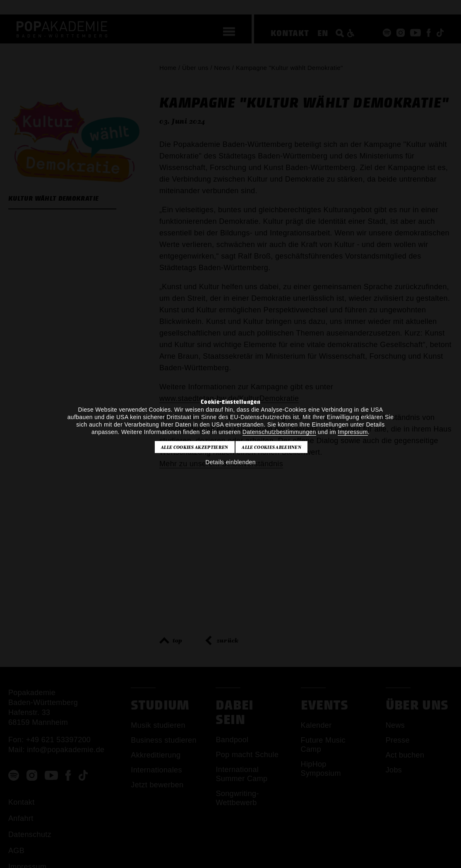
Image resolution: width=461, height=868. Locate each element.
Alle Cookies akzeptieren (195, 447)
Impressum (353, 432)
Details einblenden (230, 462)
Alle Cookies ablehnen (271, 447)
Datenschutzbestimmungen (279, 432)
